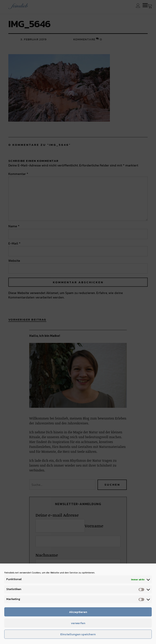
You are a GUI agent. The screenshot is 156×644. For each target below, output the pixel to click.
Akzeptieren (78, 612)
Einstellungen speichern (78, 634)
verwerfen (78, 623)
